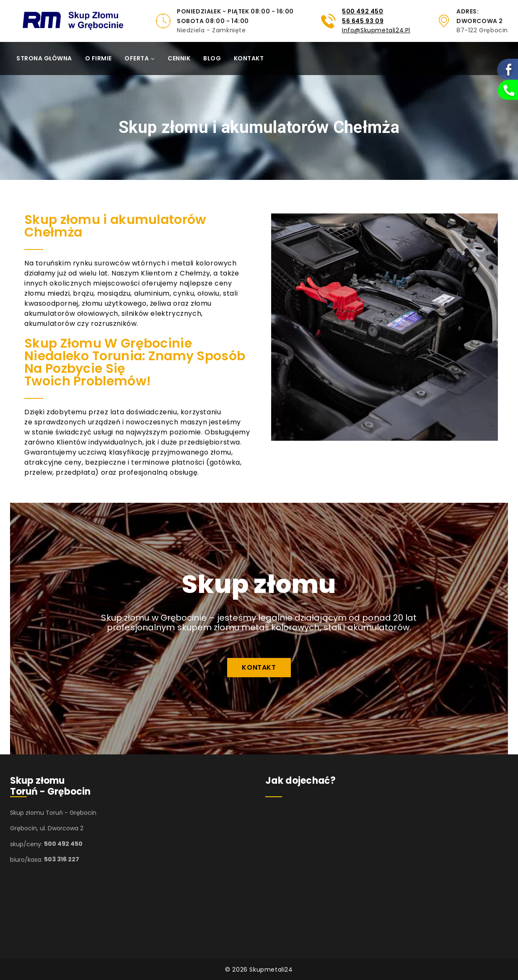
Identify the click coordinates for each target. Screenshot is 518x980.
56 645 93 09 (363, 21)
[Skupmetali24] (85, 21)
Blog (212, 58)
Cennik (179, 58)
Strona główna (44, 58)
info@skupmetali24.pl (376, 30)
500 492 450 (363, 11)
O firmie (98, 58)
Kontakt (249, 58)
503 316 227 (62, 860)
